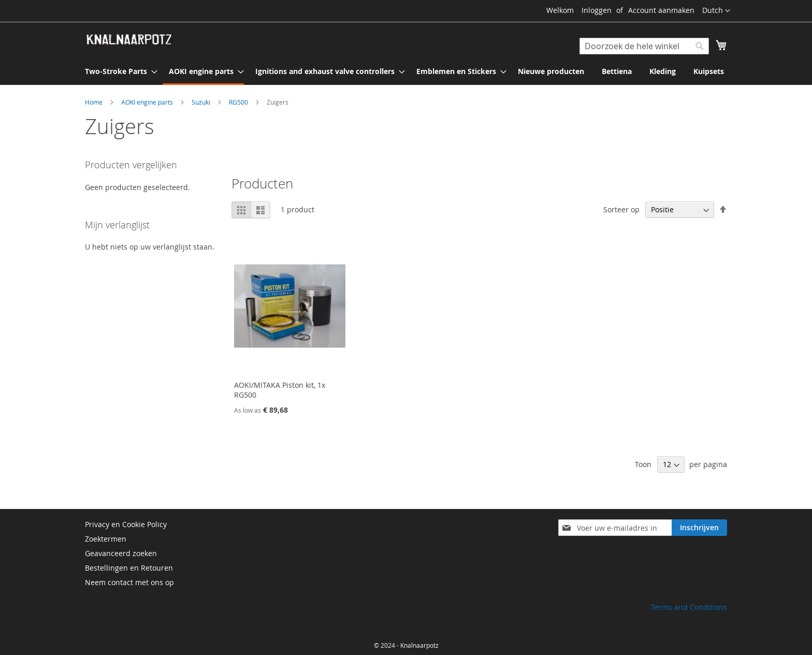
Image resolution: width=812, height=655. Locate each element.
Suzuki (202, 102)
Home (95, 102)
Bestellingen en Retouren (129, 568)
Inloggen (597, 10)
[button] (716, 11)
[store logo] (129, 40)
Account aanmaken (661, 10)
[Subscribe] (699, 528)
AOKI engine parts (148, 102)
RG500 (239, 102)
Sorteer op (621, 209)
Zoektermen (106, 539)
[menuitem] (118, 71)
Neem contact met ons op (129, 582)
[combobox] (644, 46)
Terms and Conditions (689, 607)
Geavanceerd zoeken (121, 553)
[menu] (406, 72)
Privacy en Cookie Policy (126, 524)
